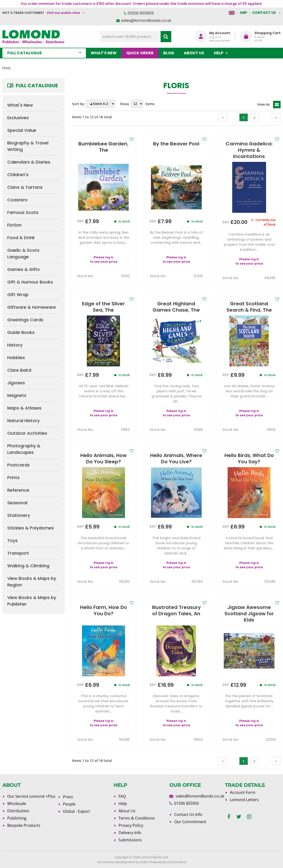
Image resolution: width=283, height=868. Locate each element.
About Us (194, 53)
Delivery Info (130, 833)
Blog (169, 53)
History (15, 345)
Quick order (140, 53)
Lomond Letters (244, 800)
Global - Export (76, 811)
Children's (18, 175)
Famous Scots (23, 212)
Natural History (23, 421)
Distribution (18, 811)
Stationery (19, 515)
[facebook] (229, 817)
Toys (12, 541)
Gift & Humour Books (30, 282)
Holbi (144, 862)
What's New (104, 53)
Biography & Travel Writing (28, 146)
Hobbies (16, 358)
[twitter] (239, 817)
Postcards (19, 465)
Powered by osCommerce (168, 862)
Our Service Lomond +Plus (31, 796)
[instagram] (249, 817)
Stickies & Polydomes (31, 528)
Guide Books (21, 332)
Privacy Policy (131, 825)
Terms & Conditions (137, 818)
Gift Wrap (18, 295)
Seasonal (17, 503)
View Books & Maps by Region (32, 582)
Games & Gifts (23, 269)
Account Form (243, 792)
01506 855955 (141, 13)
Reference (18, 490)
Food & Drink (21, 238)
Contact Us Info (188, 814)
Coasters (17, 200)
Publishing (17, 818)
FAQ (122, 796)
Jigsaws (16, 383)
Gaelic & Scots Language (23, 253)
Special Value (22, 130)
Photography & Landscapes (24, 449)
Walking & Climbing (28, 566)
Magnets (17, 395)
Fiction (14, 225)
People (69, 804)
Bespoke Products (24, 825)
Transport (18, 553)
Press (68, 797)
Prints (13, 477)
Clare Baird (19, 370)
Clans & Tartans (25, 187)
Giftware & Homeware (32, 307)
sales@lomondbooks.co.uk (146, 20)
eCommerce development (116, 862)
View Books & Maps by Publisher (32, 601)
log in (109, 257)
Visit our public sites (63, 13)
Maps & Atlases (24, 408)
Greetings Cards (25, 320)
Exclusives (18, 118)
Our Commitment (190, 822)
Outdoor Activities (27, 433)
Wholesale (17, 804)
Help (123, 804)
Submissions (130, 840)
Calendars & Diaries (29, 162)
